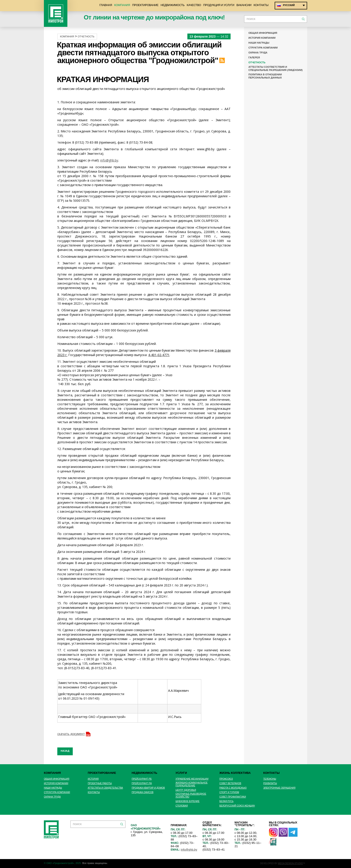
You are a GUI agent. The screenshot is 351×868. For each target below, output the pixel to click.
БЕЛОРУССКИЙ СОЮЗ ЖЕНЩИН (237, 806)
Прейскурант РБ (142, 779)
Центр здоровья (186, 790)
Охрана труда (258, 53)
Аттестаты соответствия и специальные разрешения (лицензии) (276, 68)
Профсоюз (226, 779)
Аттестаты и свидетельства (105, 788)
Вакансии (244, 5)
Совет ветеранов (230, 783)
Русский (289, 5)
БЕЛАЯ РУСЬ (226, 801)
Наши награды (259, 43)
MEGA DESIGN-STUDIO (290, 863)
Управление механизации (192, 779)
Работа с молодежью (233, 788)
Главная (106, 5)
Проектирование (145, 5)
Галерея (254, 57)
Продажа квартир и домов (148, 788)
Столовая (182, 806)
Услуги (181, 773)
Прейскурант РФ (142, 783)
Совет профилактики (233, 797)
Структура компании (263, 48)
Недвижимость (173, 5)
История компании (262, 38)
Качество (194, 5)
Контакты (261, 5)
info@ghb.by (109, 160)
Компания (122, 5)
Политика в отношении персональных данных (265, 76)
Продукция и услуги (219, 5)
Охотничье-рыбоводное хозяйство (191, 795)
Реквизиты (270, 783)
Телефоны (270, 779)
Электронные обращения (279, 788)
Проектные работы (100, 783)
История (93, 779)
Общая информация (263, 33)
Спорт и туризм (229, 792)
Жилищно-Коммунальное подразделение (192, 784)
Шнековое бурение (187, 801)
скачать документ (71, 734)
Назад (65, 751)
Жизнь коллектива (235, 773)
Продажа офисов (142, 792)
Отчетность (86, 37)
